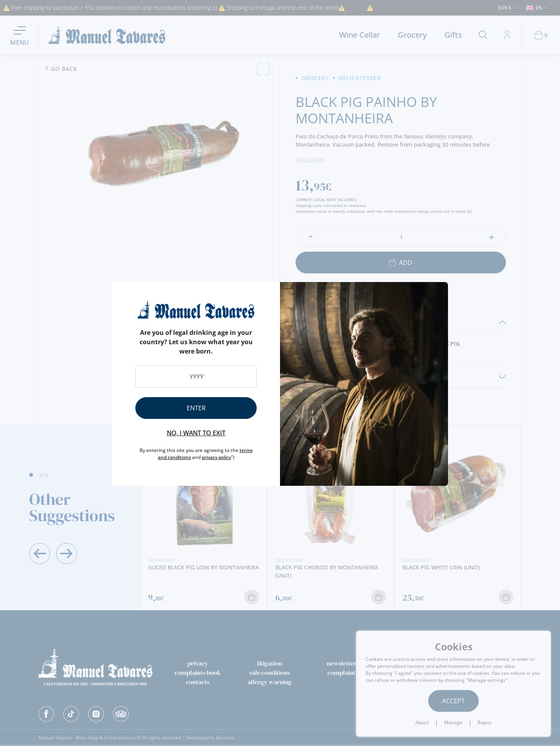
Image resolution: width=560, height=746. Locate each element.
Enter (196, 408)
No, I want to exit (196, 433)
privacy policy (216, 457)
